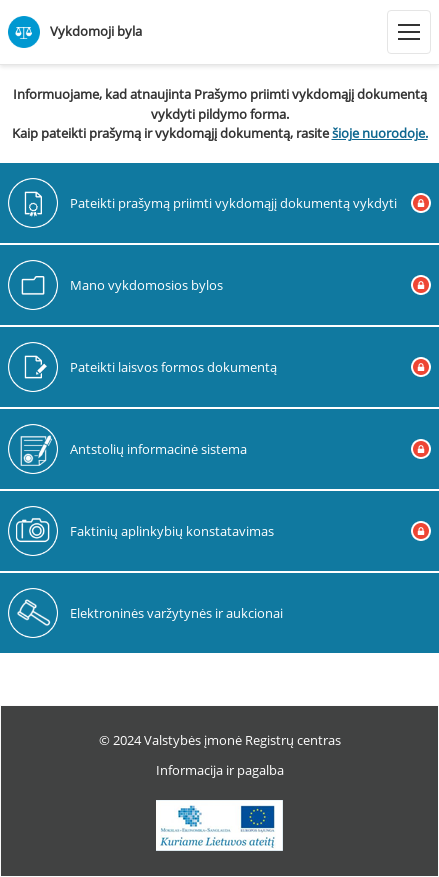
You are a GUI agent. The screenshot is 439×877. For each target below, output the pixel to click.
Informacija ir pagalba (220, 770)
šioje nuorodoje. (380, 133)
